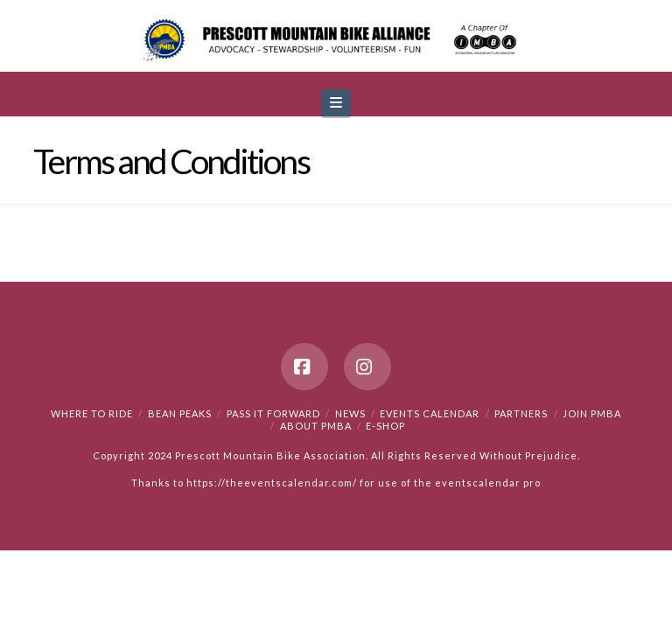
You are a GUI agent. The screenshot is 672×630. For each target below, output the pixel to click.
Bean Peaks (180, 413)
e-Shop (385, 426)
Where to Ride (92, 413)
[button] (336, 103)
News (350, 413)
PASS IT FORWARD (273, 413)
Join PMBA (592, 413)
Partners (521, 413)
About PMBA (316, 426)
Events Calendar (430, 413)
